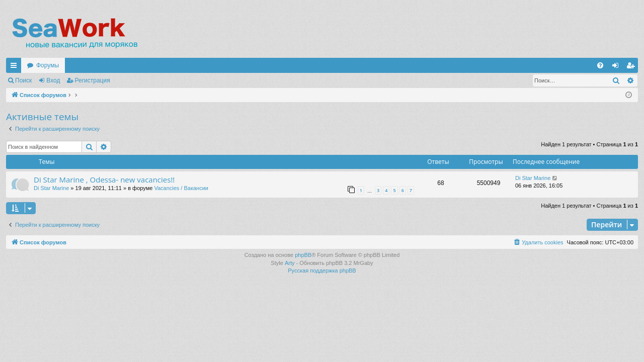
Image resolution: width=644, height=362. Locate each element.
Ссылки (16, 67)
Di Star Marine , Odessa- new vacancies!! (104, 179)
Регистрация (93, 80)
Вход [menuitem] (618, 67)
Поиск (23, 80)
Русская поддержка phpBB (322, 270)
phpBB (303, 255)
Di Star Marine (51, 188)
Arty (290, 263)
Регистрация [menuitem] (632, 67)
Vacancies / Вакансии (181, 188)
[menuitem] (600, 65)
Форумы (48, 65)
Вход (53, 80)
